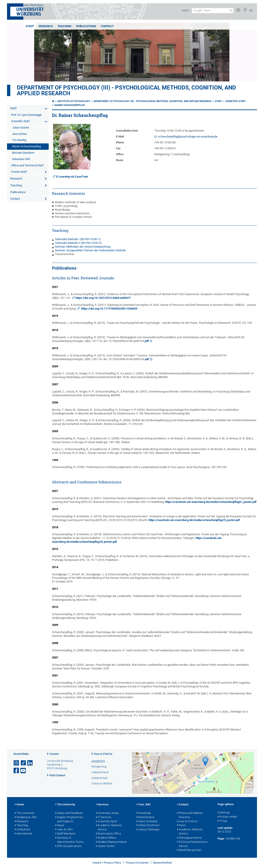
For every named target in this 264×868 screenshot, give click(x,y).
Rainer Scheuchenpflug (26, 146)
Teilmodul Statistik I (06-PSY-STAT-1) (78, 239)
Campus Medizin (102, 783)
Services (102, 805)
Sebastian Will (21, 159)
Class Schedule (147, 822)
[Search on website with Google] (213, 11)
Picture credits (227, 817)
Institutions (22, 830)
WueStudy (144, 813)
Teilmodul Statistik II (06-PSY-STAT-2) (78, 243)
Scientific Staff (21, 121)
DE (251, 10)
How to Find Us (103, 754)
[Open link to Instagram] (17, 763)
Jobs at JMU (64, 830)
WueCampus (145, 817)
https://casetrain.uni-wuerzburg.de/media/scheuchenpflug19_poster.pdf (194, 520)
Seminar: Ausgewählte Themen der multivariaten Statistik (90, 250)
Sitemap (224, 813)
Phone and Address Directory (190, 815)
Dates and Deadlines (69, 813)
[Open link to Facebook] (17, 771)
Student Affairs (106, 838)
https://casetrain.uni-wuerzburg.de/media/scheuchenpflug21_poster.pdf (211, 502)
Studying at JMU (26, 817)
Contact (107, 26)
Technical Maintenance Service (192, 844)
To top (222, 821)
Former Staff (19, 172)
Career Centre (105, 846)
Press (181, 826)
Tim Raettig (19, 140)
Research (46, 26)
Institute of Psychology (74, 101)
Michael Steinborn (23, 153)
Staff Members (65, 834)
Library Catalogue (148, 830)
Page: (221, 839)
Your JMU (144, 805)
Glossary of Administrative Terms (70, 840)
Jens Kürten (20, 134)
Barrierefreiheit (162, 863)
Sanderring (98, 761)
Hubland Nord (100, 772)
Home (19, 805)
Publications (86, 26)
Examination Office (108, 834)
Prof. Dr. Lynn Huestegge (26, 115)
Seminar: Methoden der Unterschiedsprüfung (83, 247)
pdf (147, 341)
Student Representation (111, 842)
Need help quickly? (189, 850)
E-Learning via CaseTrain (72, 177)
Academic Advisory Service (109, 828)
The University (24, 813)
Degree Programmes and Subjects (69, 820)
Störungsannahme (189, 838)
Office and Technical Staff (27, 165)
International (23, 834)
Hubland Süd (99, 778)
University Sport (106, 822)
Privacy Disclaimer (137, 863)
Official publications (68, 846)
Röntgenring (99, 767)
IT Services (104, 817)
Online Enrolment (148, 826)
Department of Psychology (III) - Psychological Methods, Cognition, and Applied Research (126, 90)
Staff (30, 26)
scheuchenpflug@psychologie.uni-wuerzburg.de (188, 136)
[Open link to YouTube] (23, 771)
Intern (185, 10)
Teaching (64, 26)
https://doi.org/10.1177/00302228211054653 (109, 309)
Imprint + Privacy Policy (107, 863)
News (60, 826)
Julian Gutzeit (21, 128)
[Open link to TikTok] (23, 763)
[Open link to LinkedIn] (30, 763)
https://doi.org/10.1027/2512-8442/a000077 (103, 298)
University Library (107, 813)
